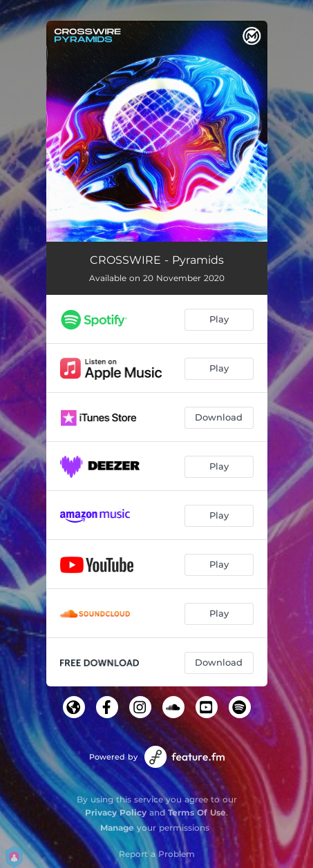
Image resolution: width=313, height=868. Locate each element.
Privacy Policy (116, 812)
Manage (117, 828)
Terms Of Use (197, 812)
